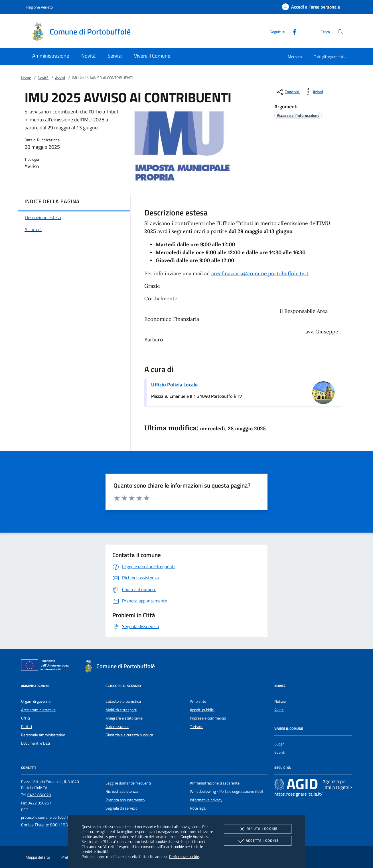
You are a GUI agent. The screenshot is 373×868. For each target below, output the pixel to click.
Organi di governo (36, 701)
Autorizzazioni (117, 727)
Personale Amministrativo (43, 735)
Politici (27, 727)
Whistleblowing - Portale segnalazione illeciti (227, 791)
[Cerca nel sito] (341, 32)
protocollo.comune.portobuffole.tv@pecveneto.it (61, 817)
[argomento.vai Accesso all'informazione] (298, 115)
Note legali (199, 808)
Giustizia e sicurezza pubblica (129, 735)
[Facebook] (292, 31)
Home (26, 78)
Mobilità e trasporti (121, 710)
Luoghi (280, 744)
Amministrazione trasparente (215, 783)
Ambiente (198, 701)
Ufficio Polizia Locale (174, 385)
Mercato (295, 57)
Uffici (26, 718)
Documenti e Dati (36, 743)
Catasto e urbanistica (123, 701)
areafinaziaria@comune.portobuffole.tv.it (260, 273)
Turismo (197, 727)
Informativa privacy (206, 800)
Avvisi (60, 78)
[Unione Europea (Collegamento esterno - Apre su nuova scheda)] (46, 666)
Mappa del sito (38, 857)
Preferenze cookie (184, 856)
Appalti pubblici (202, 710)
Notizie (280, 701)
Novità (43, 78)
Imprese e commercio (208, 718)
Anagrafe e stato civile (124, 718)
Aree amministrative (38, 710)
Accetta (258, 841)
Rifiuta (258, 829)
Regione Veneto (39, 7)
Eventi (280, 752)
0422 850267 (39, 803)
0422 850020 (39, 795)
